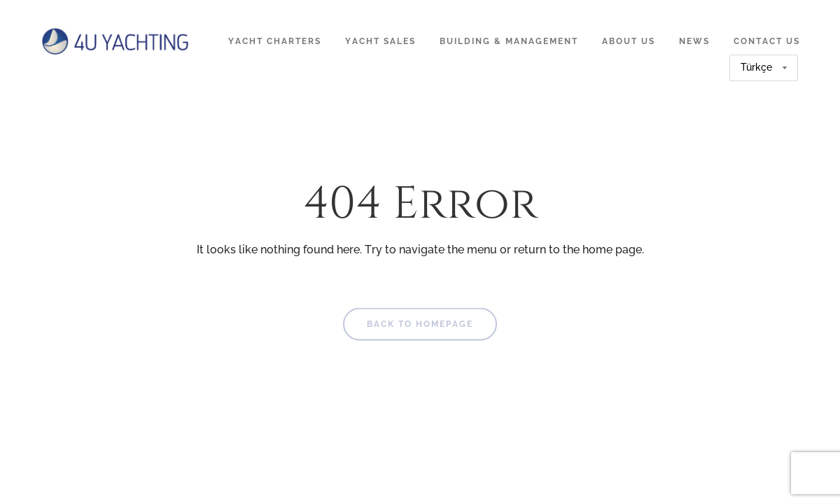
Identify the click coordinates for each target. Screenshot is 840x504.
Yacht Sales (380, 41)
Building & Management (509, 41)
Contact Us (767, 41)
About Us (629, 41)
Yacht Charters (275, 41)
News (694, 41)
